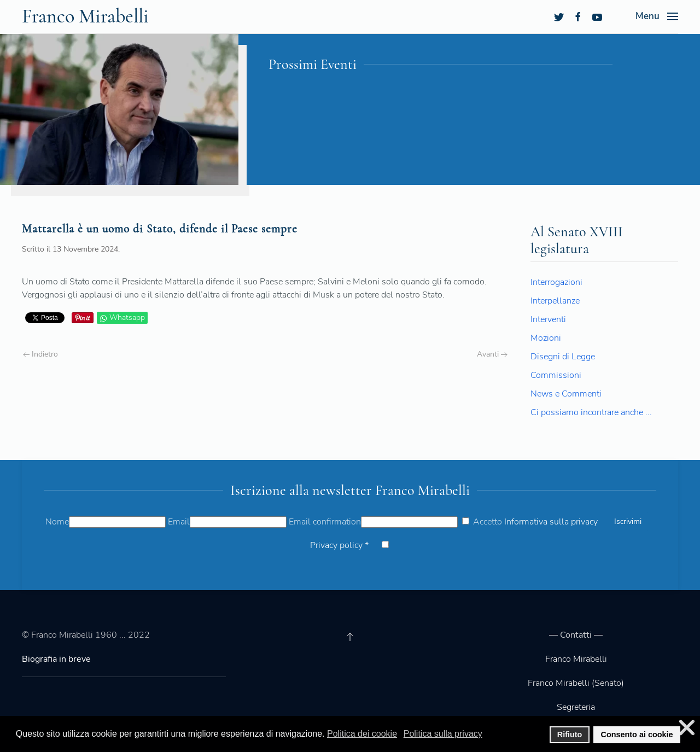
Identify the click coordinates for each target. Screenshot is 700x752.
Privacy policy (339, 545)
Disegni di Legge (563, 357)
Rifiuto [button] (570, 734)
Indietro (40, 354)
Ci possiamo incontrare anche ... (591, 412)
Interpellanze (555, 301)
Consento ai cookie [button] (637, 734)
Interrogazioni (556, 282)
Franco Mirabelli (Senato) (576, 683)
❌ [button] (687, 728)
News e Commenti (566, 394)
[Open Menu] (657, 16)
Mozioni (546, 338)
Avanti (492, 354)
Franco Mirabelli (576, 659)
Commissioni (556, 375)
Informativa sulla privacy (551, 522)
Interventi (548, 319)
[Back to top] (350, 637)
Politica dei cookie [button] (362, 734)
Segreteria (576, 707)
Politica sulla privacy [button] (443, 734)
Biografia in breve (56, 659)
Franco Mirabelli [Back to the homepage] (85, 16)
